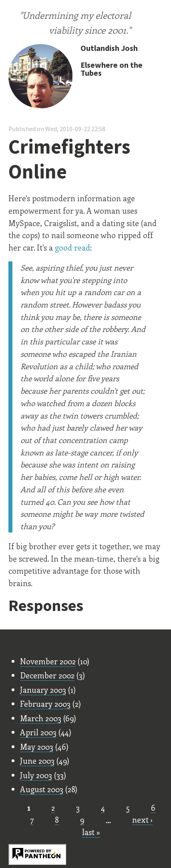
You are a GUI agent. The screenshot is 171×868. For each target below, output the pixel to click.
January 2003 (43, 690)
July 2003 (36, 775)
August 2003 (42, 789)
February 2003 (45, 704)
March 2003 (41, 718)
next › (142, 819)
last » (91, 832)
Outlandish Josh (109, 48)
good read (72, 247)
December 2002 (47, 675)
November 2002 (48, 661)
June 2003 (37, 761)
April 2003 (38, 732)
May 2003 (37, 747)
